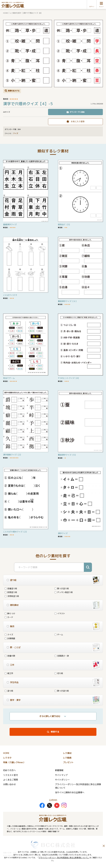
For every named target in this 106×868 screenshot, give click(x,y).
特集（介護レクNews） (14, 762)
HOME (6, 13)
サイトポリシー (62, 780)
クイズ (16, 133)
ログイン (92, 7)
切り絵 (59, 673)
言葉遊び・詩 (62, 656)
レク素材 (67, 753)
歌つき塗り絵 (62, 588)
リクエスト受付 (10, 775)
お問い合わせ (9, 784)
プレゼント (68, 762)
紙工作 (9, 673)
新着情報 (59, 770)
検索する (55, 732)
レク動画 (67, 758)
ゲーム (59, 634)
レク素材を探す (15, 13)
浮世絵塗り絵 (12, 596)
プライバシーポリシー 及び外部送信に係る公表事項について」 (64, 857)
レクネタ (7, 758)
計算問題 (10, 638)
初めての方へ (9, 770)
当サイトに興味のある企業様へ (70, 792)
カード (9, 617)
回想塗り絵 (11, 592)
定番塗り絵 (11, 588)
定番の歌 (10, 656)
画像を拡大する (14, 91)
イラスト (60, 613)
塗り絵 (9, 691)
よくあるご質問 (10, 780)
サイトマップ (61, 775)
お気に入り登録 (78, 121)
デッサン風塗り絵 (64, 592)
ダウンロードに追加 (77, 112)
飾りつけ (10, 613)
